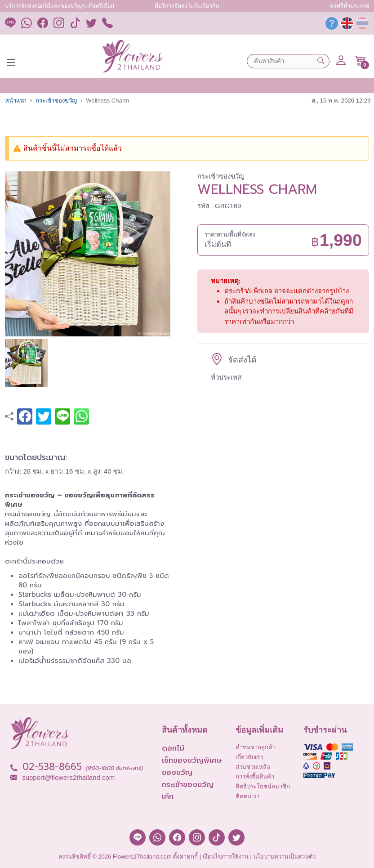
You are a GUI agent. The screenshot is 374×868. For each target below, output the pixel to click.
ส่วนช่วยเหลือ (253, 767)
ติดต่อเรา (247, 796)
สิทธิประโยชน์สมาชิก (263, 786)
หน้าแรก (16, 101)
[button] (361, 61)
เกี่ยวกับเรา (249, 757)
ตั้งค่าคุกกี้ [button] (185, 857)
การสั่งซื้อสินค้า (255, 776)
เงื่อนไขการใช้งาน (226, 857)
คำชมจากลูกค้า (256, 747)
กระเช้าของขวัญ (56, 101)
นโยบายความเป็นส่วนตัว (284, 857)
